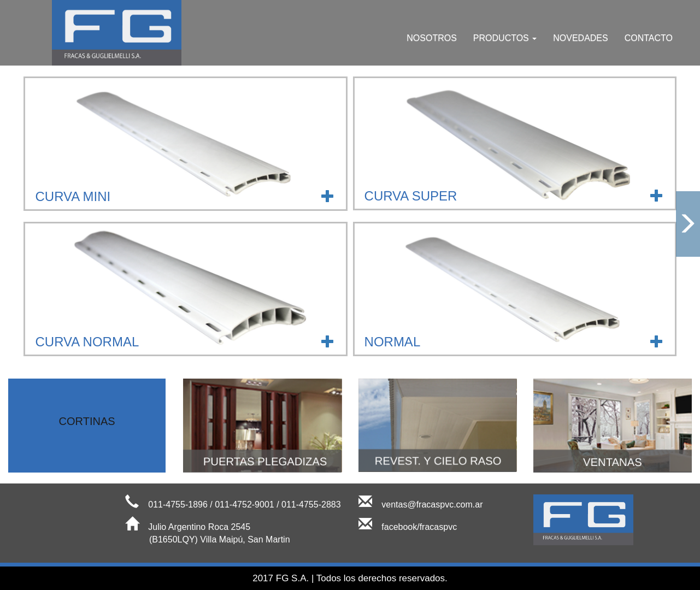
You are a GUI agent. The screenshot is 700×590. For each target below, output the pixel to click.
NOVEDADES (580, 38)
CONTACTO (649, 38)
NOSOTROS (432, 38)
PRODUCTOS (505, 38)
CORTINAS (87, 421)
